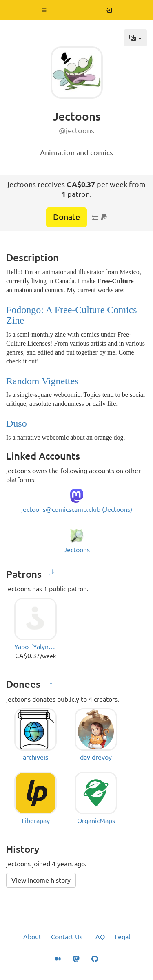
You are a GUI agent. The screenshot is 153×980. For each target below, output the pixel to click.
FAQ (99, 937)
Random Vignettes (42, 381)
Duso (17, 423)
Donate (67, 217)
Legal (122, 937)
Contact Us (67, 937)
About (32, 937)
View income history (41, 880)
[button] (44, 10)
